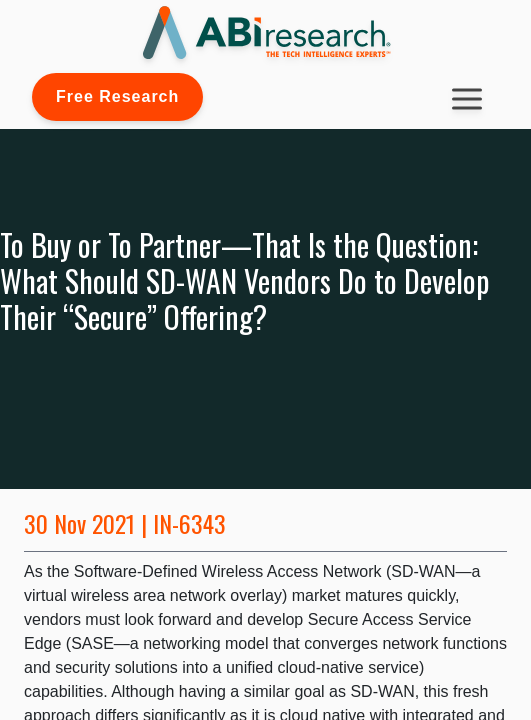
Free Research (117, 96)
